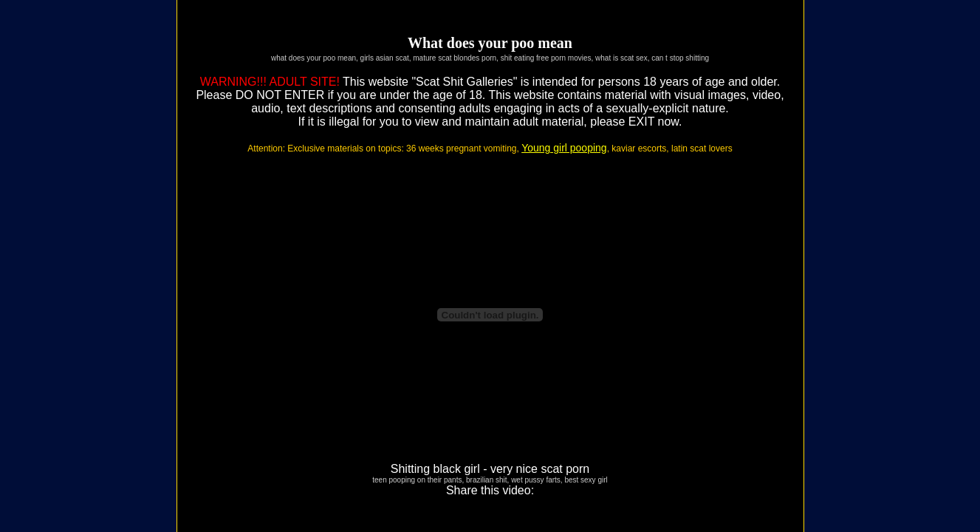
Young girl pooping (564, 148)
